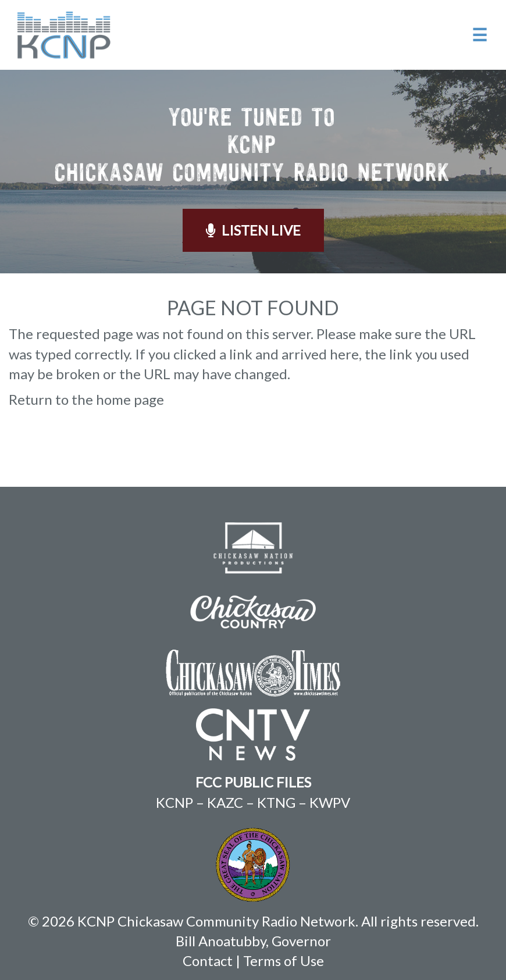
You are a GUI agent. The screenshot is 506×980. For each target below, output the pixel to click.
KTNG (276, 802)
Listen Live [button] (253, 230)
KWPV (330, 802)
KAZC (225, 802)
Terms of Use (284, 961)
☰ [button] (480, 34)
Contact (208, 961)
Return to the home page (86, 399)
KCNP (174, 802)
